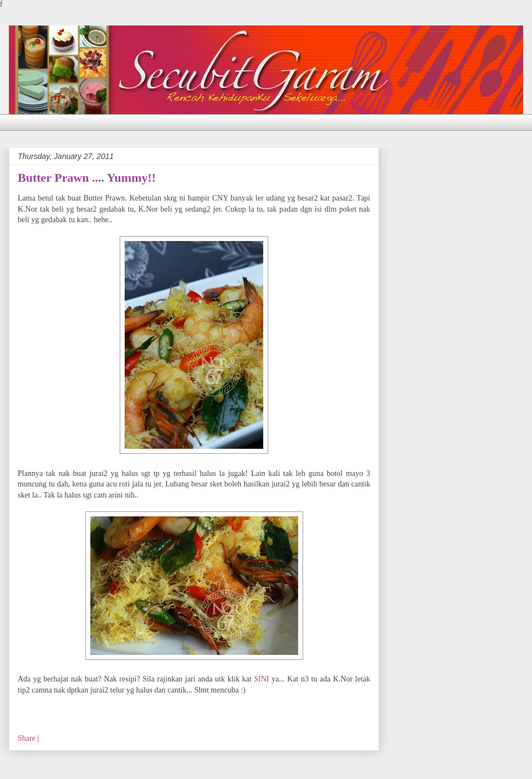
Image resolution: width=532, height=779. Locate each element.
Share (27, 738)
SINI (262, 679)
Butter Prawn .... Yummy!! (87, 178)
